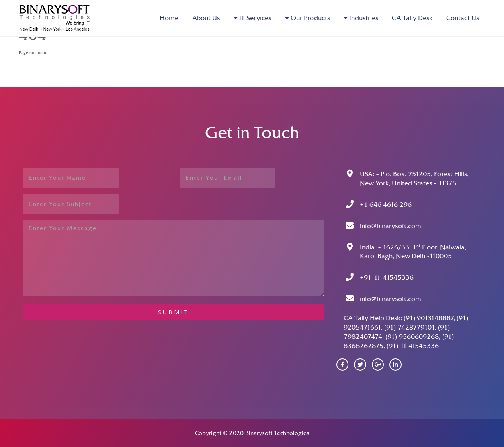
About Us (206, 18)
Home (169, 18)
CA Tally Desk (412, 18)
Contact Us (463, 18)
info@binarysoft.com (390, 226)
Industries (361, 18)
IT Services (252, 18)
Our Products (307, 18)
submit (174, 312)
